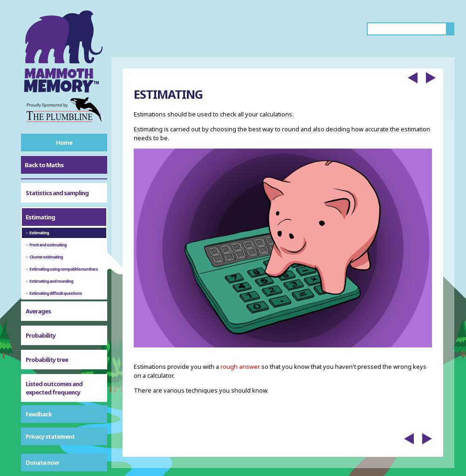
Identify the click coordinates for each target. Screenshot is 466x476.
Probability (41, 311)
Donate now (42, 462)
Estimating (40, 193)
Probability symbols (52, 392)
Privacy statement (50, 436)
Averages (38, 287)
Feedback (39, 414)
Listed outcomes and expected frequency (54, 364)
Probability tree (47, 335)
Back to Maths (44, 165)
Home (64, 143)
